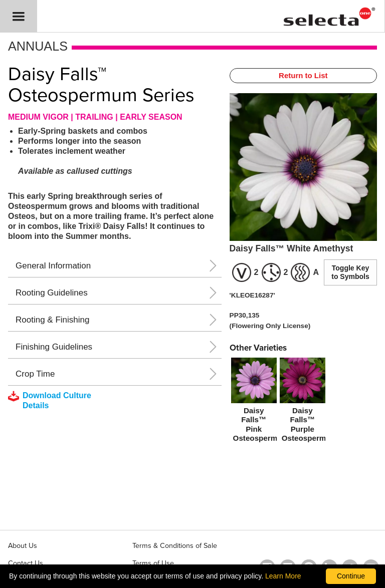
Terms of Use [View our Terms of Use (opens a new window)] (153, 563)
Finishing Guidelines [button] (54, 347)
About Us (23, 546)
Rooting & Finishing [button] (52, 320)
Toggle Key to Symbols (350, 272)
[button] (19, 16)
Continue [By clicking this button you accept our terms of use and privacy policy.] (351, 576)
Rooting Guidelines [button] (52, 293)
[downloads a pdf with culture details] (57, 401)
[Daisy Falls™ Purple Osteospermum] (303, 402)
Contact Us (26, 563)
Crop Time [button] (35, 374)
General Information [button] (53, 266)
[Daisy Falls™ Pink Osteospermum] (254, 402)
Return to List (303, 75)
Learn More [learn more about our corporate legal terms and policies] (283, 576)
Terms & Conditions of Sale (175, 546)
